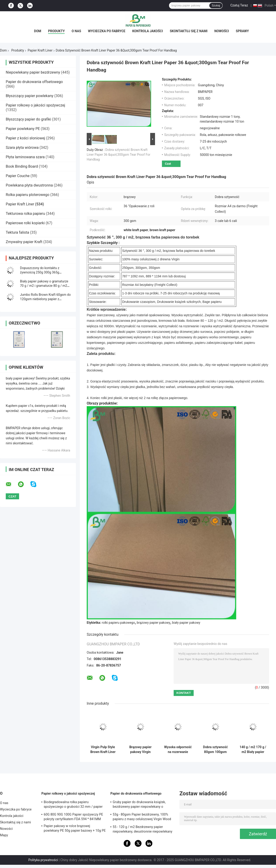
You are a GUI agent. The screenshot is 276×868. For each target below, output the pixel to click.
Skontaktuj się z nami (189, 31)
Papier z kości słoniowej (25, 138)
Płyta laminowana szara (25, 157)
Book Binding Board (22, 166)
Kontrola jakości (148, 31)
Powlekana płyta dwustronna (29, 185)
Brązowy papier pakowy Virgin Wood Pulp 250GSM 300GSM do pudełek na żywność (140, 750)
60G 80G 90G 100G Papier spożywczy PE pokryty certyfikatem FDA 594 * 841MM (73, 817)
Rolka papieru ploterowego (28, 195)
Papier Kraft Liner (40, 50)
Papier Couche (18, 176)
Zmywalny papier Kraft (24, 242)
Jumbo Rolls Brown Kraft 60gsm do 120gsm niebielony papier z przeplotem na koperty (45, 299)
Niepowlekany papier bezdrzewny (33, 72)
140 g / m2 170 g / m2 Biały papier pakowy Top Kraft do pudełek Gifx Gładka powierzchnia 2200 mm (253, 750)
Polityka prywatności (43, 860)
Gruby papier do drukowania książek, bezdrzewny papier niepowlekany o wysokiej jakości (139, 805)
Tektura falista (17, 232)
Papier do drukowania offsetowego (34, 82)
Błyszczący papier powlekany (30, 96)
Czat (168, 164)
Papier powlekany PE (23, 129)
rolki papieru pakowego (118, 623)
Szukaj (216, 6)
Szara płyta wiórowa (22, 148)
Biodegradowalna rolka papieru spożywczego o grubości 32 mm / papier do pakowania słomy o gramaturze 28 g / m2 (73, 805)
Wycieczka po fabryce (107, 31)
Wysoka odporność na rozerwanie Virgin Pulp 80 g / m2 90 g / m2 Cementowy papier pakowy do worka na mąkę (178, 750)
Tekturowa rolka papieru (25, 214)
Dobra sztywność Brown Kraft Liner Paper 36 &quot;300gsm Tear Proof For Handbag (118, 155)
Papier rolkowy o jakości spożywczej (35, 105)
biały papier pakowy (186, 623)
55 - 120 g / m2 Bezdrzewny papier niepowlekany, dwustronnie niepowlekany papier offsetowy (142, 830)
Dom (38, 31)
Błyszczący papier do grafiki (28, 119)
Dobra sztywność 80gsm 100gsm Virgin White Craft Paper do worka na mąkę (215, 750)
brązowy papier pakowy (154, 623)
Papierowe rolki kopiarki (25, 223)
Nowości (222, 31)
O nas (76, 31)
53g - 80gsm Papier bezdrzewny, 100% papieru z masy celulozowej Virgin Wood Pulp (142, 817)
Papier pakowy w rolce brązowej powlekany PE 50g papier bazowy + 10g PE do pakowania (75, 829)
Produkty (56, 31)
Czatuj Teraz (239, 5)
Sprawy (242, 31)
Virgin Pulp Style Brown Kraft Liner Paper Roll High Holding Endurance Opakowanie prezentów (103, 750)
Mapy (4, 835)
